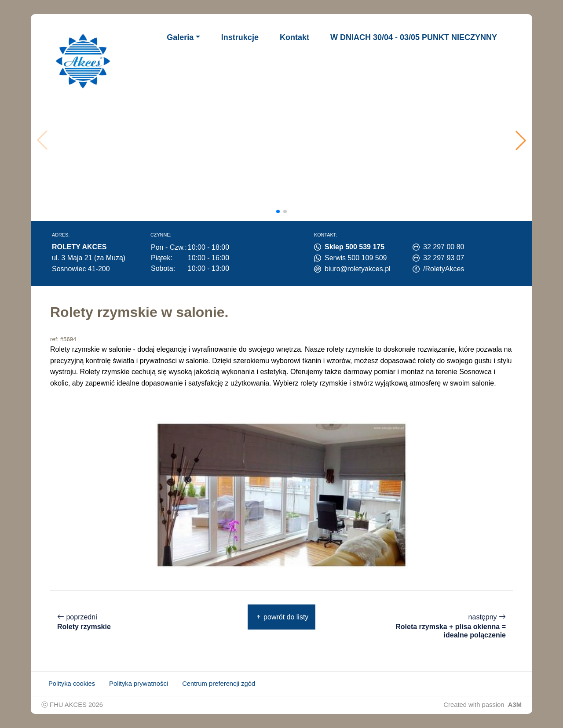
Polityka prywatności (139, 684)
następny (447, 626)
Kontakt (294, 37)
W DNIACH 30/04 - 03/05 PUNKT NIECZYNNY (414, 37)
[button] (521, 140)
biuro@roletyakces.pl (358, 269)
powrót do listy (282, 617)
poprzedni (84, 622)
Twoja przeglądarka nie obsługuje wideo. (284, 140)
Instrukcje (240, 37)
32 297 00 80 (444, 247)
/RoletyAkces (444, 269)
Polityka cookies (72, 684)
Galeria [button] (180, 37)
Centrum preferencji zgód (219, 684)
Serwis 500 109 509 (356, 258)
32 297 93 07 (444, 258)
